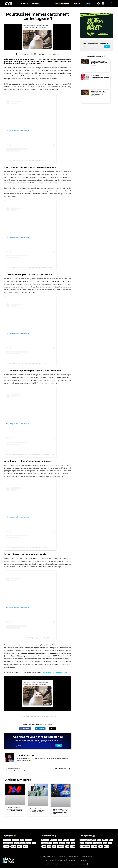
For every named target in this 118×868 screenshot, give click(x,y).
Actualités (25, 3)
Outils (88, 3)
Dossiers (35, 3)
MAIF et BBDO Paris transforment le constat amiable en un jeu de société (100, 77)
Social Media (45, 716)
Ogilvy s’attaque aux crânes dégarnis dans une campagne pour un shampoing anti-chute (99, 93)
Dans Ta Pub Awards (62, 3)
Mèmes (39, 716)
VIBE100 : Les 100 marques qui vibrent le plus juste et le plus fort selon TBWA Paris (15, 809)
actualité (27, 716)
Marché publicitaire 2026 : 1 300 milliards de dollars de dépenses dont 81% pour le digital (60, 811)
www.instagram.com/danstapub (55, 672)
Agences (77, 3)
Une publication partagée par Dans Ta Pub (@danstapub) (23, 161)
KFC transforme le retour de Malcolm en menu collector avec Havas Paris (99, 63)
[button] (112, 3)
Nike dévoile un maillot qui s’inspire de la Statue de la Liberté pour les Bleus (37, 810)
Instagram (33, 716)
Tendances (56, 54)
